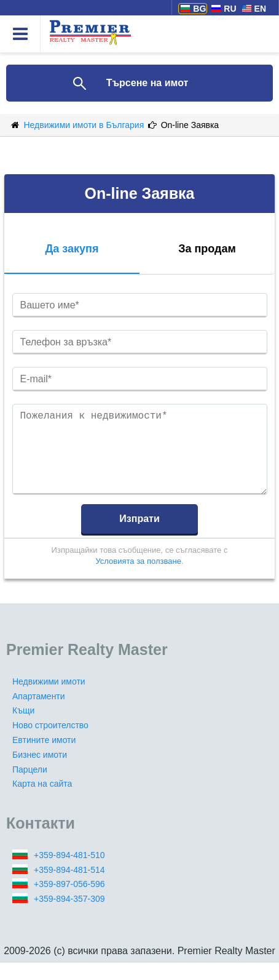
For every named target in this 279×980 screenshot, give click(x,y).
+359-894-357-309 (69, 916)
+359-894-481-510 (69, 872)
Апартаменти (39, 713)
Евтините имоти (44, 757)
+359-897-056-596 (69, 901)
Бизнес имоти (40, 772)
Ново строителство (50, 742)
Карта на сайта (42, 801)
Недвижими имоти (49, 699)
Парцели (30, 787)
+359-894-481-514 (69, 887)
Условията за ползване (138, 578)
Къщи (23, 728)
